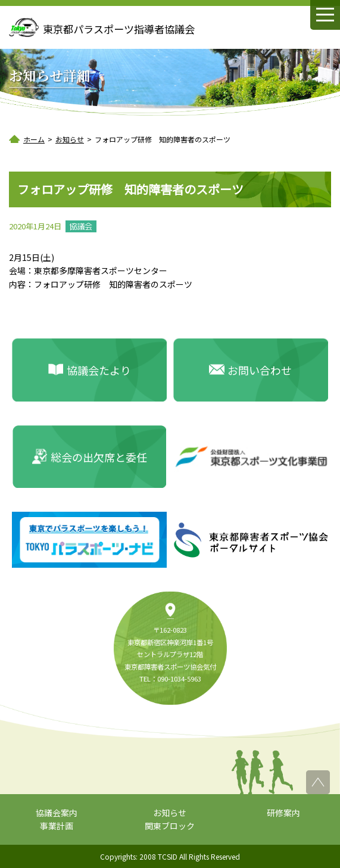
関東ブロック (170, 826)
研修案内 (283, 813)
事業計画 (57, 826)
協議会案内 (57, 813)
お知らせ (170, 813)
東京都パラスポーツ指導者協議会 (119, 29)
